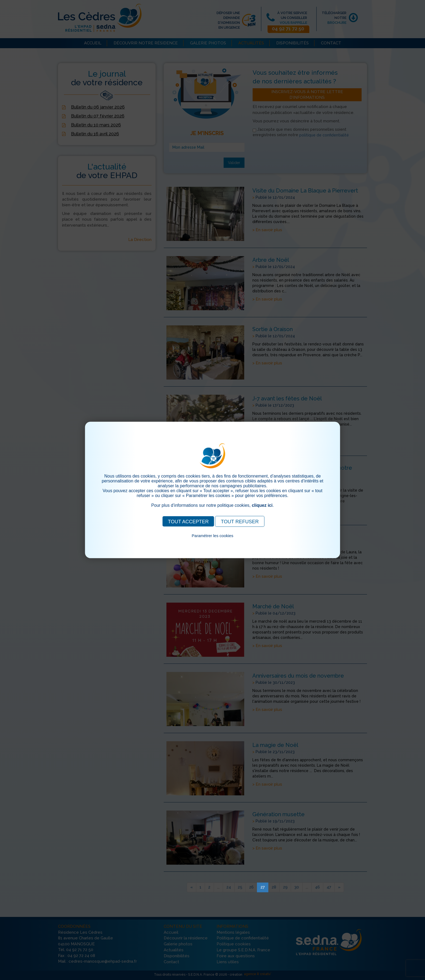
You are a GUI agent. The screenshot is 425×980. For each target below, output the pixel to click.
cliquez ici (262, 505)
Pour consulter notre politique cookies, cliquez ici (212, 542)
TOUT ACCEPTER (188, 522)
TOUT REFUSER (240, 522)
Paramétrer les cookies (212, 536)
